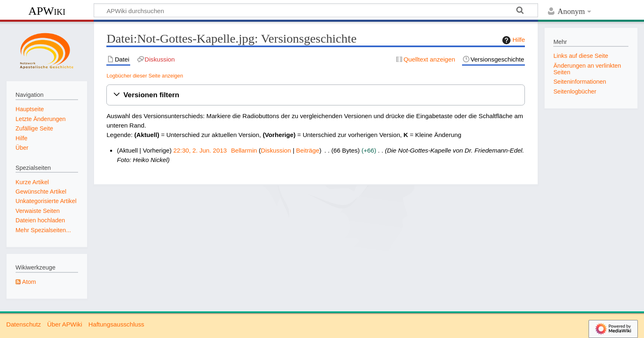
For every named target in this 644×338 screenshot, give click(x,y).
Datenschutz (23, 324)
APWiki (47, 11)
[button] (316, 95)
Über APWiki (65, 324)
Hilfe (513, 40)
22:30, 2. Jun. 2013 (200, 150)
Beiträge (308, 150)
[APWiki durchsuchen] (316, 10)
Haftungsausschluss (116, 324)
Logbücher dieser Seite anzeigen (145, 76)
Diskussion (276, 150)
